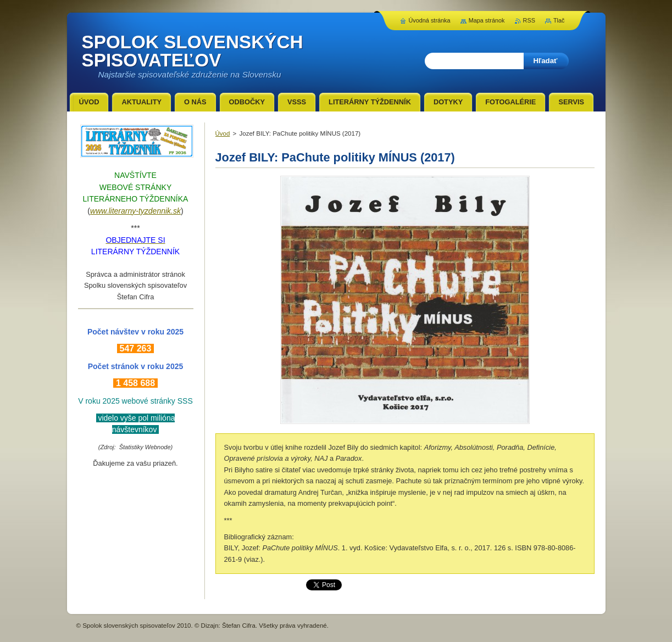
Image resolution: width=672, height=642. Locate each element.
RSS (529, 20)
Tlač (559, 20)
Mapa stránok (487, 20)
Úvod (223, 133)
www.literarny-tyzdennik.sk (135, 211)
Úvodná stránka (429, 20)
